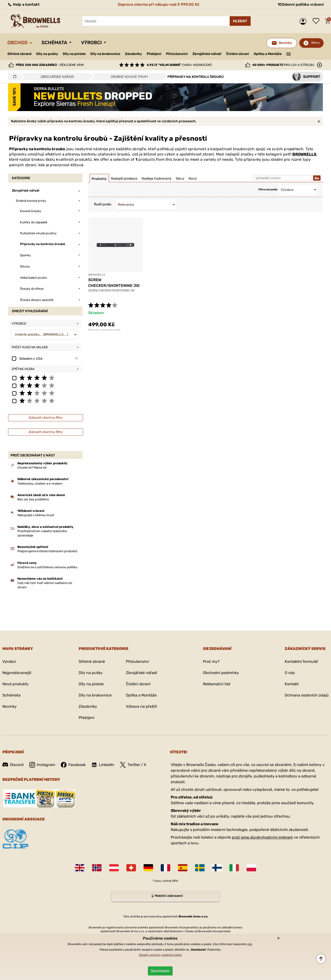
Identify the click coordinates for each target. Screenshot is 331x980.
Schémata (54, 43)
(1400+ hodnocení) (179, 65)
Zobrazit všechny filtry (46, 418)
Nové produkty (16, 684)
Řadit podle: (103, 204)
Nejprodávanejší (17, 673)
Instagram (42, 765)
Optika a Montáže (268, 54)
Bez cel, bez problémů (33, 499)
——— (289, 54)
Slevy (315, 43)
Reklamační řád (217, 684)
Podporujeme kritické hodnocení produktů (47, 551)
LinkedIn (103, 765)
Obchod (18, 43)
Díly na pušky (47, 54)
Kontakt (292, 684)
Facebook (73, 765)
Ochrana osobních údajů (307, 695)
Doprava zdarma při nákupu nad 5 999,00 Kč (159, 4)
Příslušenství (177, 54)
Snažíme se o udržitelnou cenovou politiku (47, 567)
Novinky (10, 706)
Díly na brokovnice (105, 54)
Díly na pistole (74, 54)
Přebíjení (154, 54)
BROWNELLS (304, 154)
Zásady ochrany (150, 955)
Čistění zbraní (238, 54)
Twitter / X (133, 765)
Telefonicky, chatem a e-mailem (40, 484)
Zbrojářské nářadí (207, 54)
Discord (13, 765)
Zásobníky (133, 54)
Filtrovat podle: (268, 190)
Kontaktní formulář (301, 661)
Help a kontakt (23, 4)
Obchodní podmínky (221, 673)
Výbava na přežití (141, 706)
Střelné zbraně (19, 54)
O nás (290, 673)
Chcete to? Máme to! (32, 468)
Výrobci (91, 43)
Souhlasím (160, 971)
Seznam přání (317, 21)
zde (250, 944)
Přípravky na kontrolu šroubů (104, 330)
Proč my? (211, 661)
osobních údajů (172, 955)
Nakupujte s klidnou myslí (36, 515)
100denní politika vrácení (301, 4)
